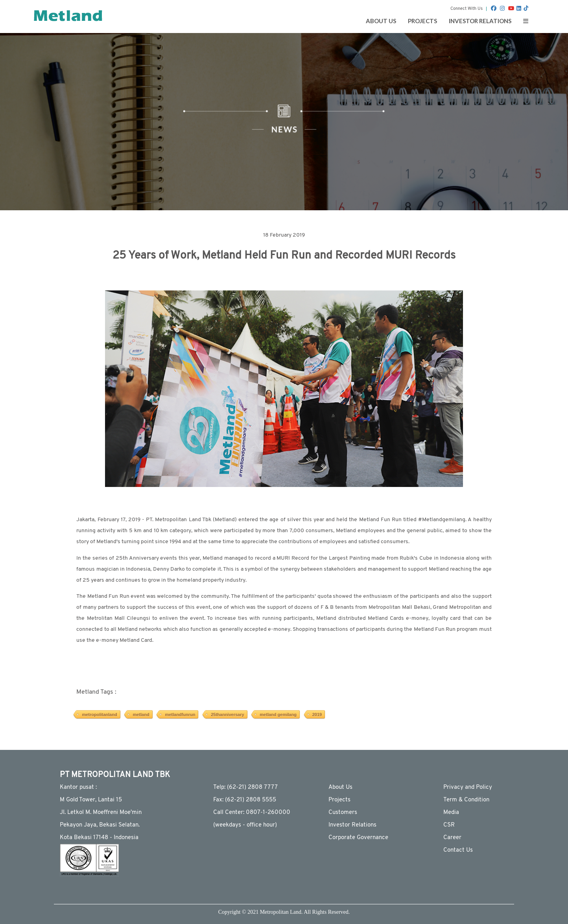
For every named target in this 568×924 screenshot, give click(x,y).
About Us (340, 787)
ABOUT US (381, 21)
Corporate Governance (358, 838)
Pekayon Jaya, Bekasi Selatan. (100, 825)
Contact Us (458, 850)
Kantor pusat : (78, 787)
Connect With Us (467, 9)
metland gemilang (278, 715)
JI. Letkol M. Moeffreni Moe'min (101, 813)
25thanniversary (227, 715)
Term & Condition (466, 800)
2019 (317, 715)
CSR (449, 825)
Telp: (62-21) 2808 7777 (245, 787)
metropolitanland (99, 715)
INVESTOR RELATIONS (480, 21)
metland (141, 715)
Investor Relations (352, 825)
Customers (343, 813)
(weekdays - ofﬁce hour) (245, 825)
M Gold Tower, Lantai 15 (91, 800)
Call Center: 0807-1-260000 (252, 813)
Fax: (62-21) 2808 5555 (245, 800)
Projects (339, 800)
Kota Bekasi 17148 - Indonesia (99, 838)
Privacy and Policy (468, 787)
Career (452, 838)
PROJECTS (422, 21)
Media (451, 813)
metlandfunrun (180, 715)
